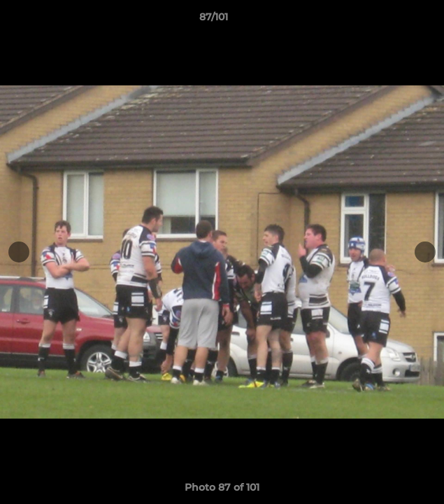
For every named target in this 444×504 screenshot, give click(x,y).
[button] (394, 20)
